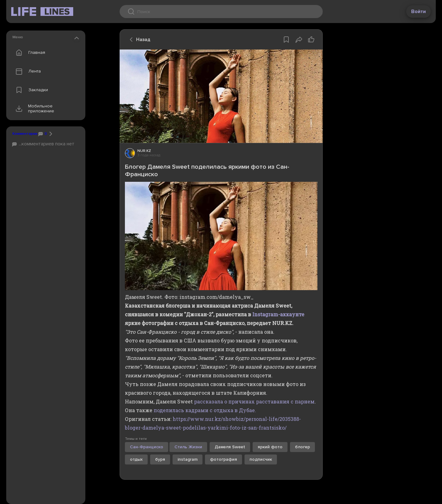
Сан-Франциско (147, 447)
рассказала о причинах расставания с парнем (254, 401)
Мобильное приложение (33, 109)
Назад (138, 40)
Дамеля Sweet (230, 447)
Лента (27, 71)
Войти (418, 12)
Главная (29, 53)
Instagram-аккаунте (278, 314)
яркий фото (270, 447)
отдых (136, 459)
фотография (223, 459)
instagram (188, 459)
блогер (302, 447)
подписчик (261, 459)
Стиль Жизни (188, 447)
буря (160, 459)
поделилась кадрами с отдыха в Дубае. (205, 410)
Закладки (30, 90)
